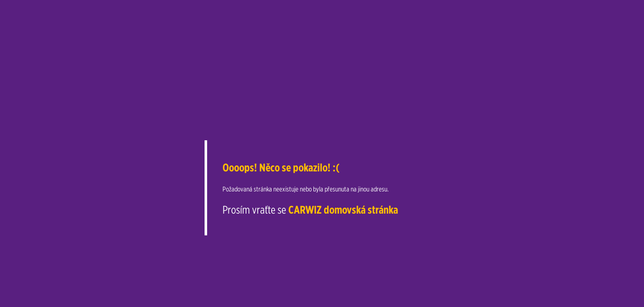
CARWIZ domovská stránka (343, 210)
